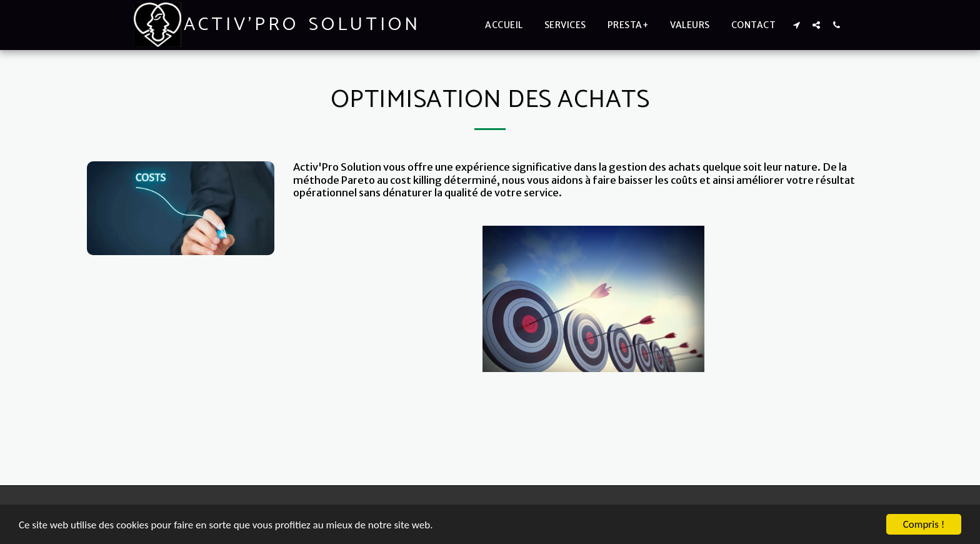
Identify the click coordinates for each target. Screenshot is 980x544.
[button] (796, 25)
